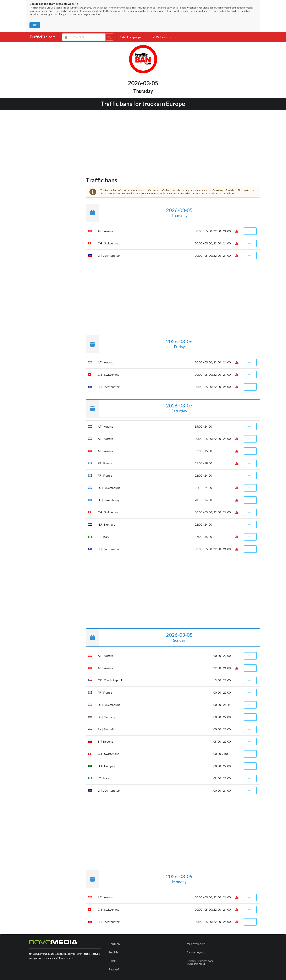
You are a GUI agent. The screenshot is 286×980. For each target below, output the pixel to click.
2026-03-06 (139, 344)
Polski (112, 961)
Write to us (161, 37)
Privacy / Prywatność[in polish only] (200, 962)
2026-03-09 (139, 879)
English (113, 952)
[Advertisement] (143, 142)
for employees (196, 952)
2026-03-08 (139, 638)
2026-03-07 (139, 408)
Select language (132, 37)
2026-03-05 (139, 213)
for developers (196, 944)
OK (35, 25)
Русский (114, 969)
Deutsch (114, 944)
